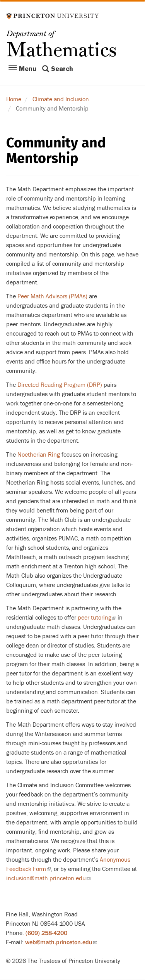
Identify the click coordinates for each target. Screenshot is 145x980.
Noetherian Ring (39, 455)
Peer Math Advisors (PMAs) (52, 296)
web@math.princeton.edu (61, 942)
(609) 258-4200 (46, 933)
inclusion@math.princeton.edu (48, 878)
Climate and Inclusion (61, 99)
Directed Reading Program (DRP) (61, 385)
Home (14, 99)
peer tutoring (97, 618)
